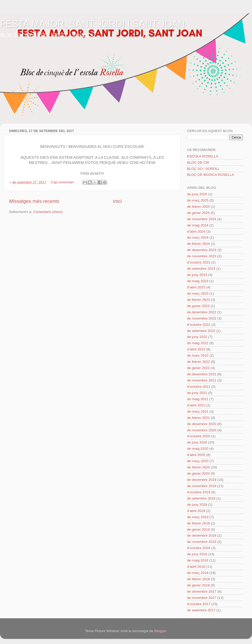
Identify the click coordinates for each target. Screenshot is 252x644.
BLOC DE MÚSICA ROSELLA (211, 175)
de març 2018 (198, 573)
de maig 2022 (198, 343)
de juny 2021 (197, 393)
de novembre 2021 (202, 380)
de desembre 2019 (202, 480)
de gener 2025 (198, 213)
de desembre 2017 (202, 591)
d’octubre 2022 (199, 325)
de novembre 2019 (202, 486)
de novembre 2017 (202, 598)
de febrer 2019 (198, 523)
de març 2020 (198, 461)
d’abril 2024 (196, 231)
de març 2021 (198, 411)
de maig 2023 (198, 281)
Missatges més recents (34, 201)
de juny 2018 (197, 554)
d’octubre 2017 (199, 604)
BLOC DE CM (198, 162)
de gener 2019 (198, 529)
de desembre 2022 (202, 312)
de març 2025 (198, 200)
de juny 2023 (197, 275)
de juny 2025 (197, 194)
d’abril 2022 (196, 349)
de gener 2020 (198, 473)
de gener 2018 (198, 585)
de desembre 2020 (202, 424)
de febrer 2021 (198, 418)
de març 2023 (198, 293)
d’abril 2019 (196, 511)
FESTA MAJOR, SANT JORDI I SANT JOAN (92, 24)
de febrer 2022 (198, 362)
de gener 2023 (198, 306)
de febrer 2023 (198, 300)
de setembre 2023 (201, 269)
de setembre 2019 (201, 498)
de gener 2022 (198, 368)
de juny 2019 (197, 505)
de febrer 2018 (198, 579)
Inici (117, 201)
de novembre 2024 (202, 219)
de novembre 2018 (202, 542)
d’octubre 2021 (199, 387)
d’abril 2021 (196, 405)
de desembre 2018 (202, 535)
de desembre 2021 (202, 374)
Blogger (160, 631)
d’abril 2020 (196, 455)
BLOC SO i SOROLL (203, 169)
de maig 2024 (198, 225)
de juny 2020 (197, 442)
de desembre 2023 (202, 250)
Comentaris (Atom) (48, 212)
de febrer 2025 (198, 207)
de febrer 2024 (198, 244)
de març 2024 (198, 237)
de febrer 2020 (198, 467)
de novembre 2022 (202, 318)
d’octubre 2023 (199, 262)
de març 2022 (198, 355)
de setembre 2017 (201, 610)
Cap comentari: (63, 182)
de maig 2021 (198, 399)
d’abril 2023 (196, 287)
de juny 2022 (197, 337)
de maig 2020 (198, 449)
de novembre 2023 (202, 256)
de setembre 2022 (201, 331)
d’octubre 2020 (199, 436)
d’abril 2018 (196, 567)
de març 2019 (198, 517)
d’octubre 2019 (199, 492)
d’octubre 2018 (199, 548)
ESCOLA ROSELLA (203, 156)
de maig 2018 (198, 560)
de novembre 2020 (202, 430)
